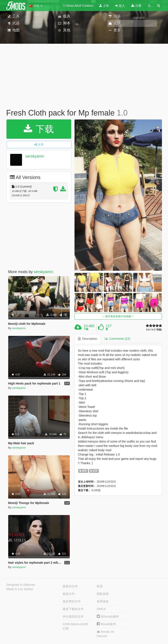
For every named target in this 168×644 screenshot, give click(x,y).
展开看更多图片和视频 (118, 316)
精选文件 (69, 594)
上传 (104, 6)
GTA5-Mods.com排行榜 (75, 626)
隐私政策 (103, 594)
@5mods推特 (108, 617)
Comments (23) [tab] (117, 339)
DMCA (101, 609)
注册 (136, 6)
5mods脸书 (106, 624)
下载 (39, 129)
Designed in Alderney (21, 585)
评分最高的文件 (73, 617)
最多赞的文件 (72, 601)
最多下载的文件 (73, 609)
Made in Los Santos (20, 589)
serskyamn (35, 156)
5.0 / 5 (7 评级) (154, 330)
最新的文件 (70, 586)
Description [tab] (88, 339)
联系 (100, 586)
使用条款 (103, 601)
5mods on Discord (105, 634)
